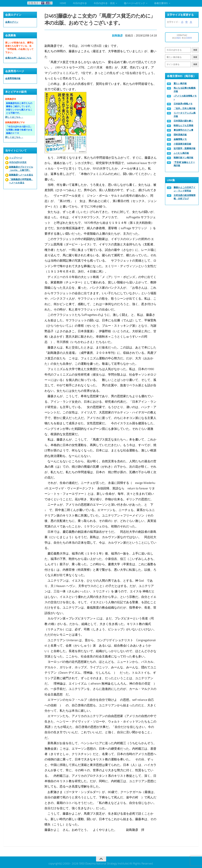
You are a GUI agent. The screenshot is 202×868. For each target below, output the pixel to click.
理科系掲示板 (180, 135)
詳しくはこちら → (14, 117)
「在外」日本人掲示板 (185, 108)
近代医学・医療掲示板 (185, 148)
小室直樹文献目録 (182, 144)
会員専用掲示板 (13, 78)
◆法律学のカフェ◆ (183, 130)
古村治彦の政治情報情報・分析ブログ (185, 197)
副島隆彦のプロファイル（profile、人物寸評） (21, 169)
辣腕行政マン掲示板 (183, 158)
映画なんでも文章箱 (183, 125)
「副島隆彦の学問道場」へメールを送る (21, 181)
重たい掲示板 (180, 83)
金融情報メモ (180, 139)
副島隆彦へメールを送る (21, 175)
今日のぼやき (80, 3)
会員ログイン (12, 22)
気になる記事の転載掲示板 (185, 90)
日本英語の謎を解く (183, 121)
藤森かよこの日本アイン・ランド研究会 (185, 189)
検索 (195, 50)
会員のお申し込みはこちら (18, 58)
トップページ (16, 158)
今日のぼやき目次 (18, 162)
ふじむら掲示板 (181, 153)
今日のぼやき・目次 (104, 3)
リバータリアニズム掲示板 (185, 115)
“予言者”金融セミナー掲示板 (184, 164)
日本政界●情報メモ (183, 104)
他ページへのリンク (134, 3)
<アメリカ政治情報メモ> (185, 97)
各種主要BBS (161, 3)
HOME (63, 3)
